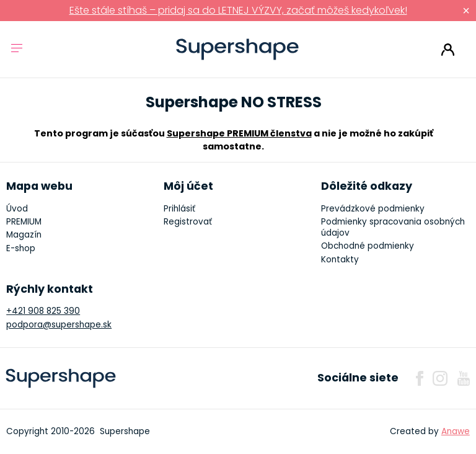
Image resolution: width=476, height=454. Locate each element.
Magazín (24, 235)
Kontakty (340, 260)
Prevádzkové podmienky (373, 209)
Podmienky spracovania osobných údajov (393, 227)
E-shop (21, 248)
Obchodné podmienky (368, 246)
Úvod (17, 209)
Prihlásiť (448, 50)
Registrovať (188, 222)
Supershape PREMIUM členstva (239, 133)
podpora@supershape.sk (59, 325)
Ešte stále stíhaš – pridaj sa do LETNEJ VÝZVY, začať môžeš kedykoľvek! (238, 10)
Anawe (456, 431)
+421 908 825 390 (43, 311)
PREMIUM (24, 222)
